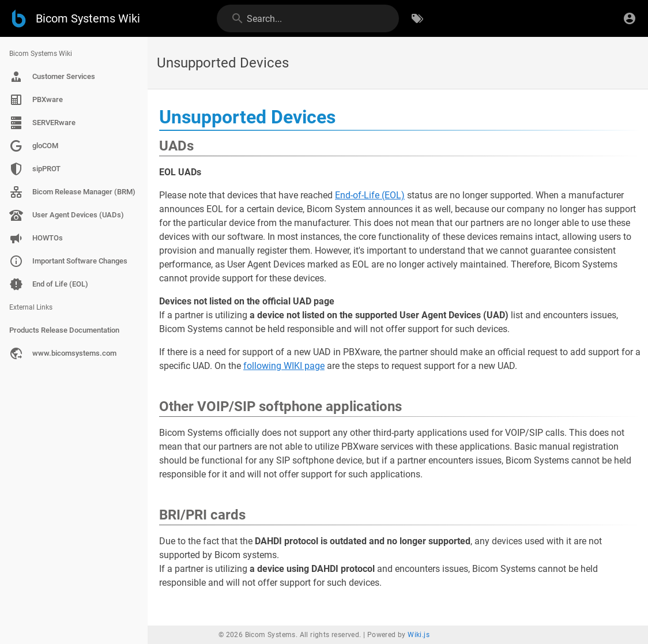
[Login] (630, 18)
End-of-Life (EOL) (370, 195)
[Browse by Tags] (417, 18)
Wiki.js (419, 635)
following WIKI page (284, 366)
